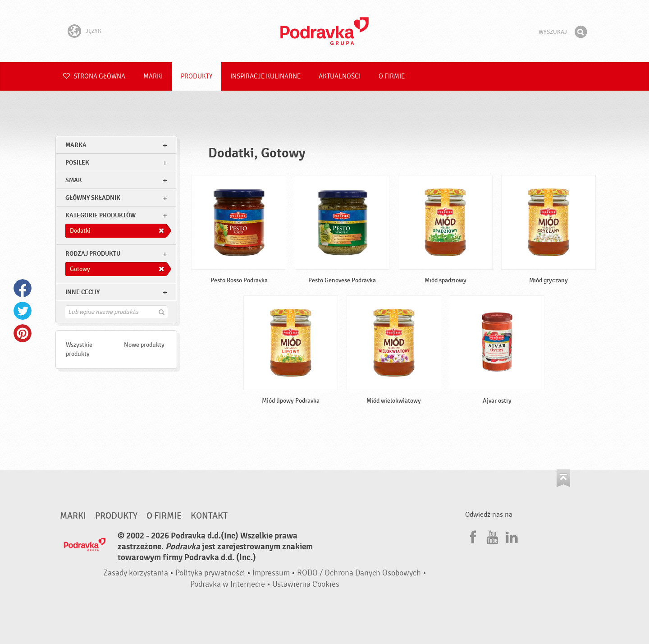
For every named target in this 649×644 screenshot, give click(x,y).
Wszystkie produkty (79, 349)
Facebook (23, 288)
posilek (77, 163)
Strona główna (94, 76)
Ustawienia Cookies (306, 584)
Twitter (23, 311)
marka (76, 145)
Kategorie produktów (101, 215)
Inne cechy (82, 292)
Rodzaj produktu (93, 254)
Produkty (197, 76)
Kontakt (209, 516)
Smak (74, 180)
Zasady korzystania (136, 573)
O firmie (392, 76)
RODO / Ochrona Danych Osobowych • (362, 573)
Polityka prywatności (210, 573)
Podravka (324, 31)
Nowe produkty (144, 345)
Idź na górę (563, 478)
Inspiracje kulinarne (265, 76)
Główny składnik (93, 198)
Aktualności (340, 76)
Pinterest (23, 333)
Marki (153, 76)
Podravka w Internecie (228, 584)
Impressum (271, 573)
